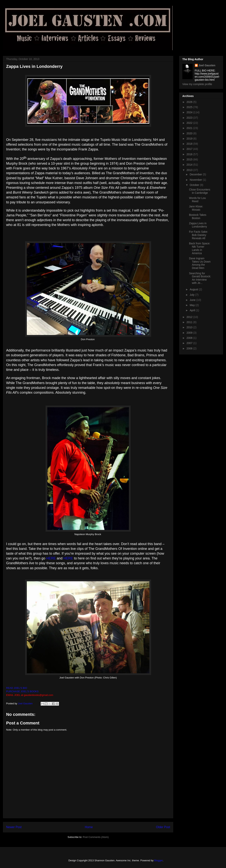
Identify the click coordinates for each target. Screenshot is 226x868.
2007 (190, 343)
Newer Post (14, 827)
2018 (190, 144)
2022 (190, 123)
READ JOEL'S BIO (17, 688)
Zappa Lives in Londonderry (198, 225)
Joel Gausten (207, 65)
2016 (190, 154)
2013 (190, 170)
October (195, 185)
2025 (190, 107)
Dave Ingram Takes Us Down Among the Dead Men (200, 263)
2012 (190, 317)
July (192, 295)
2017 (190, 149)
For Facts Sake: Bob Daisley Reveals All (199, 235)
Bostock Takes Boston (198, 216)
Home (89, 827)
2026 (190, 102)
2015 (190, 159)
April (193, 310)
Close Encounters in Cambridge (200, 191)
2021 (190, 128)
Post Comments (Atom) (96, 837)
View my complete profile (197, 84)
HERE (51, 558)
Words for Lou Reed (197, 200)
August (194, 289)
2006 (190, 348)
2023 (190, 118)
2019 (190, 139)
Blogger (158, 860)
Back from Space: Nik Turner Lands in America (200, 248)
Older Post (163, 827)
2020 (190, 133)
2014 (190, 165)
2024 (190, 112)
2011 (190, 322)
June (193, 300)
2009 (190, 333)
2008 (190, 338)
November (196, 180)
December (196, 174)
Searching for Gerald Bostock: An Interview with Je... (200, 278)
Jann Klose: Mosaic (196, 208)
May (192, 305)
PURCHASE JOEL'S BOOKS (22, 691)
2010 (190, 327)
